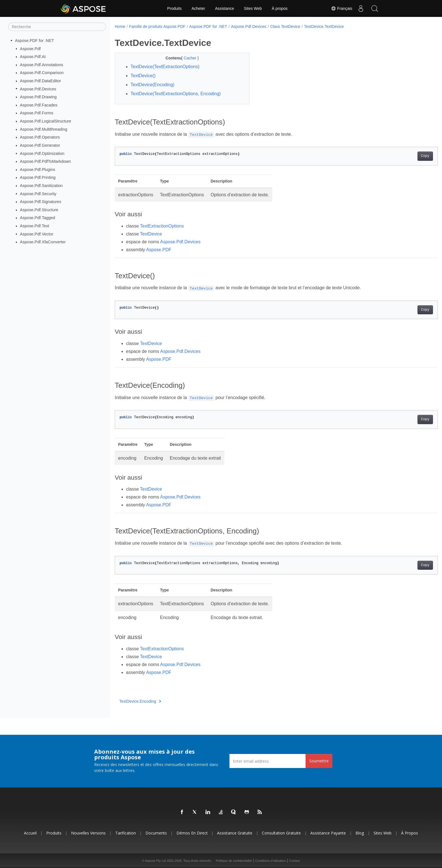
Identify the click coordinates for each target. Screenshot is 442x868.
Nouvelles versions (88, 833)
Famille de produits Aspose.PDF (157, 26)
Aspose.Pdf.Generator (40, 145)
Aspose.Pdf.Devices (38, 89)
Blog (360, 833)
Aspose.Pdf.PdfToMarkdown (46, 161)
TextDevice (151, 234)
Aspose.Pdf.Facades (39, 105)
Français (341, 8)
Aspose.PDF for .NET (34, 41)
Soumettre (319, 761)
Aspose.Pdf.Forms (37, 113)
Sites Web (253, 8)
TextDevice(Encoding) (153, 85)
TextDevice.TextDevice (324, 26)
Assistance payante (328, 833)
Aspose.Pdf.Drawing (38, 97)
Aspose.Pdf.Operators (40, 137)
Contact (295, 861)
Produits (174, 8)
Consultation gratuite (281, 833)
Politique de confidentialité (234, 861)
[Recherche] (57, 27)
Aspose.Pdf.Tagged (38, 218)
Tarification (126, 833)
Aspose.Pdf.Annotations (42, 65)
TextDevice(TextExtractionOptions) (165, 67)
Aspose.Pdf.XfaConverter (43, 242)
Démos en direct (192, 833)
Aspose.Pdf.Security (38, 193)
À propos (280, 8)
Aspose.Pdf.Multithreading (44, 129)
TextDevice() (143, 76)
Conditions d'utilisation (270, 861)
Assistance (225, 8)
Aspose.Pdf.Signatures (41, 202)
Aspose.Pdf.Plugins (38, 170)
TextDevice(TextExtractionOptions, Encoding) (176, 94)
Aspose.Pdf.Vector (37, 234)
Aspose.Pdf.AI (33, 57)
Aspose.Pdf (30, 48)
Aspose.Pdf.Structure (39, 210)
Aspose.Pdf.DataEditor (41, 81)
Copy (403, 156)
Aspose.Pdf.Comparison (42, 73)
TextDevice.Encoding (140, 701)
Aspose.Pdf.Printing (38, 177)
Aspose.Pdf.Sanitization (41, 186)
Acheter (198, 8)
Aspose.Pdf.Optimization (42, 153)
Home (120, 26)
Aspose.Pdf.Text (35, 226)
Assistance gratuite (235, 833)
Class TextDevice (285, 26)
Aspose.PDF (159, 250)
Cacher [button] (186, 58)
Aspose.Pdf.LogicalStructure (46, 121)
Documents (156, 833)
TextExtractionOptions (162, 226)
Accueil (30, 833)
